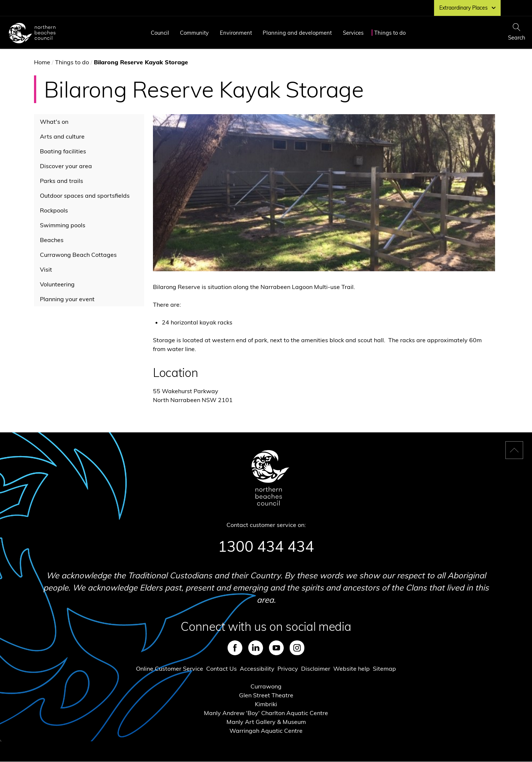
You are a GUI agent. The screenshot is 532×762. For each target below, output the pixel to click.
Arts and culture (62, 136)
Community (194, 33)
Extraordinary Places (467, 8)
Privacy (288, 669)
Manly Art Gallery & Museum (266, 722)
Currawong (266, 686)
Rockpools (54, 210)
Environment (236, 33)
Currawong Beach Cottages (78, 255)
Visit (46, 269)
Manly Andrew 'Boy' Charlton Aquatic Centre (266, 713)
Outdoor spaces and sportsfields (85, 195)
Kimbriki (266, 704)
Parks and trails (62, 181)
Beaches (52, 240)
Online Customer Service (170, 669)
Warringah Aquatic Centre (266, 731)
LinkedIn (256, 648)
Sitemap (384, 669)
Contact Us (221, 669)
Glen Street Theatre (266, 695)
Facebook (235, 648)
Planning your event (67, 299)
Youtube (276, 648)
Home (42, 62)
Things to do (390, 33)
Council (160, 33)
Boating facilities (63, 151)
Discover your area (66, 166)
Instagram (297, 648)
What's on (54, 122)
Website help (352, 669)
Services (353, 33)
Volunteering (57, 284)
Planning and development (297, 33)
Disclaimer (316, 669)
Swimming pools (63, 225)
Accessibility (257, 669)
